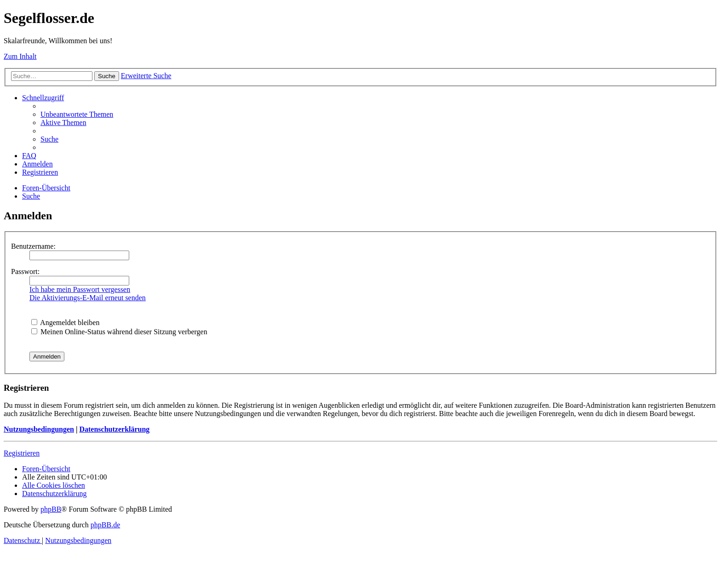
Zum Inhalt (20, 56)
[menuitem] (77, 114)
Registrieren (22, 453)
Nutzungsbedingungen (39, 429)
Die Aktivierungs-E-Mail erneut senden (88, 298)
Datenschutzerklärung (114, 429)
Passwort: (25, 271)
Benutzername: (33, 246)
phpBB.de (105, 525)
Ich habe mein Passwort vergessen (80, 289)
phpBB (51, 509)
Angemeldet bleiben (65, 323)
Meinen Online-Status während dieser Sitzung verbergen (119, 332)
